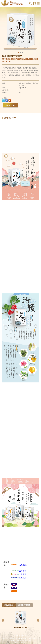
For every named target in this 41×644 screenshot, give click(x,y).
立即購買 (23, 565)
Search (30, 3)
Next (36, 30)
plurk (10, 100)
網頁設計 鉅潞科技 (21, 643)
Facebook (34, 3)
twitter (4, 100)
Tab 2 (24, 605)
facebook (7, 100)
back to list (11, 106)
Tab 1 (9, 605)
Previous (5, 30)
